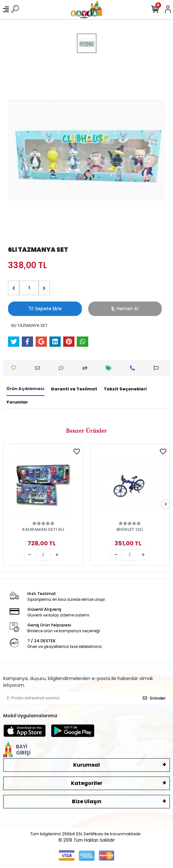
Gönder (154, 698)
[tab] (25, 389)
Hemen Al (125, 309)
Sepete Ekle (45, 309)
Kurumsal (86, 765)
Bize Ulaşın (87, 801)
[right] (166, 504)
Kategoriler (87, 783)
